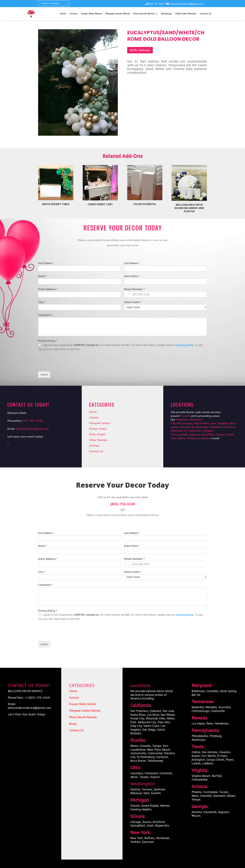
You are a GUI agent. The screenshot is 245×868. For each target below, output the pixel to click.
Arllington (198, 760)
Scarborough (200, 427)
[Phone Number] (165, 294)
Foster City (137, 719)
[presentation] (62, 366)
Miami (134, 746)
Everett (156, 793)
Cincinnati (166, 773)
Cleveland (151, 773)
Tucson (224, 792)
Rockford (159, 822)
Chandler (206, 796)
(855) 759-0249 (156, 4)
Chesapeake (199, 780)
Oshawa (194, 435)
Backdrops (166, 14)
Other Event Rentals (186, 14)
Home (63, 14)
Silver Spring (228, 691)
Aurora (147, 822)
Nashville (198, 707)
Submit (44, 375)
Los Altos (153, 715)
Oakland (155, 711)
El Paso (222, 756)
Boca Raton (138, 761)
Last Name (132, 263)
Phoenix (197, 792)
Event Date (132, 276)
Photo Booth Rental (144, 14)
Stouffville (208, 435)
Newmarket (201, 423)
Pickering (229, 427)
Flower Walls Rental (91, 14)
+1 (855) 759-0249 (37, 698)
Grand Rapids (150, 806)
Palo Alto (164, 722)
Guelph (183, 435)
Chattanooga (200, 711)
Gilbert (231, 796)
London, (221, 435)
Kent (146, 793)
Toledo (144, 777)
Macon (196, 816)
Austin (196, 756)
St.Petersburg (146, 757)
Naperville (162, 826)
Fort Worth (208, 756)
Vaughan (223, 423)
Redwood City (147, 722)
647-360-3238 (33, 421)
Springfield (137, 826)
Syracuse (148, 842)
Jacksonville (138, 753)
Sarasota (162, 757)
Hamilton (177, 431)
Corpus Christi (215, 760)
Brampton (215, 427)
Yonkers (135, 842)
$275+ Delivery (140, 50)
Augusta (223, 812)
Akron (134, 777)
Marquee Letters (100, 423)
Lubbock (208, 763)
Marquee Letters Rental (118, 14)
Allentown (198, 740)
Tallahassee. (156, 761)
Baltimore (198, 691)
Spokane (159, 789)
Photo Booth (97, 434)
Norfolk (217, 776)
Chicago (136, 822)
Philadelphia (200, 736)
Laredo (196, 763)
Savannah (210, 812)
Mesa (195, 796)
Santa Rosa (138, 715)
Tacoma (147, 789)
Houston (225, 752)
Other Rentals (98, 440)
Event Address (48, 289)
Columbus (137, 773)
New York (137, 838)
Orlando (145, 746)
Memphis (211, 707)
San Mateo (168, 715)
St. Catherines (193, 431)
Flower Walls (98, 429)
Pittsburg (215, 736)
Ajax (213, 423)
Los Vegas (198, 724)
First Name (46, 263)
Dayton (155, 777)
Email (43, 276)
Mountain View (155, 719)
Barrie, (182, 438)
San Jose (168, 711)
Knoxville (224, 707)
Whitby (191, 438)
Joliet (150, 826)
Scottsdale (210, 792)
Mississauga (185, 423)
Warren (165, 806)
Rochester (163, 838)
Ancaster (204, 438)
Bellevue (136, 793)
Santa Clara (151, 726)
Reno (210, 724)
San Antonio (210, 752)
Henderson (222, 724)
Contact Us (206, 14)
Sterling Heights (141, 809)
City (42, 302)
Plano (230, 760)
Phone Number (134, 289)
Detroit (135, 806)
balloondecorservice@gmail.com (187, 4)
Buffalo (150, 838)
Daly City (136, 726)
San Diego (149, 730)
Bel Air (196, 695)
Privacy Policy (48, 341)
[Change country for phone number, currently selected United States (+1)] (128, 294)
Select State (133, 302)
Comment (45, 315)
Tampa (157, 746)
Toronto (186, 416)
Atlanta (197, 812)
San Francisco (139, 711)
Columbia (212, 691)
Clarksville (218, 711)
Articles (94, 446)
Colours (74, 14)
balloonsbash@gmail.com (32, 429)
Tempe (196, 800)
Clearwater (155, 753)
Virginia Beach (201, 776)
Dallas (196, 752)
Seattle (135, 789)
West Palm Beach (158, 750)
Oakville (185, 427)
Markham (182, 420)
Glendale (219, 796)
